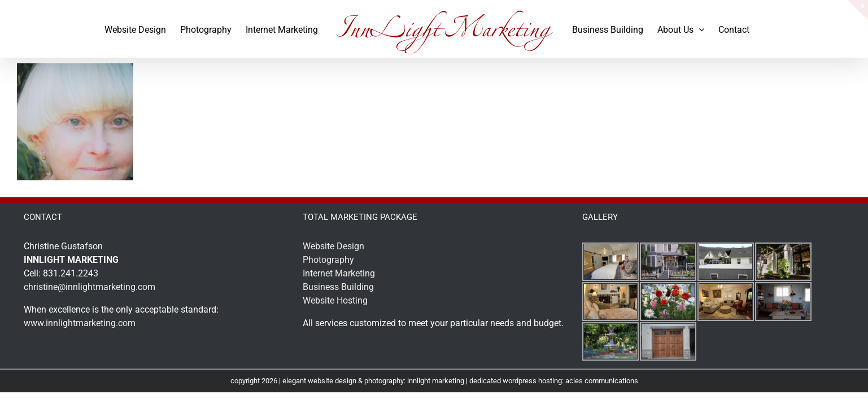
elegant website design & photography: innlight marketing (373, 381)
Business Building (338, 287)
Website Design (333, 246)
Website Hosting (335, 300)
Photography (328, 260)
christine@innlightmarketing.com (90, 287)
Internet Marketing (339, 273)
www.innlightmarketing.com (80, 323)
